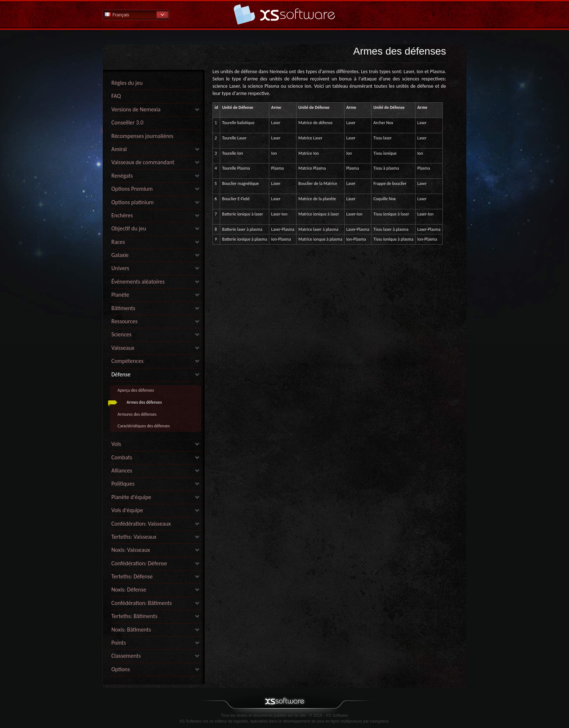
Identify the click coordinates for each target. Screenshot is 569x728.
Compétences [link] (128, 361)
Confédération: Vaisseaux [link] (141, 524)
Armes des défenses (144, 402)
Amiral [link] (119, 149)
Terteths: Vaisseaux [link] (134, 537)
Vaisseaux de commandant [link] (143, 162)
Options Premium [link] (132, 189)
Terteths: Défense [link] (132, 576)
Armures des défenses (137, 414)
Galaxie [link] (120, 255)
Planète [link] (120, 295)
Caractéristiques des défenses (144, 426)
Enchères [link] (122, 215)
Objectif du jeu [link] (129, 228)
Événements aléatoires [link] (138, 282)
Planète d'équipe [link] (131, 497)
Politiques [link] (123, 484)
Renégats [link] (122, 176)
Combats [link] (122, 457)
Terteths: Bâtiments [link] (134, 616)
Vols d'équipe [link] (127, 510)
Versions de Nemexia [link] (136, 109)
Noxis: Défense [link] (129, 589)
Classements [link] (126, 656)
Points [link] (119, 643)
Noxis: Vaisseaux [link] (131, 550)
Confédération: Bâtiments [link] (142, 603)
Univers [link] (120, 268)
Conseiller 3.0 (127, 122)
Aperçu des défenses (136, 390)
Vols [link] (116, 444)
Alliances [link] (122, 470)
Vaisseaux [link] (123, 348)
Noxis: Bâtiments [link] (131, 630)
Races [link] (118, 242)
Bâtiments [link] (123, 308)
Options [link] (121, 669)
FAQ (116, 96)
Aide (284, 14)
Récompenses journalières (142, 136)
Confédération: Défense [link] (139, 563)
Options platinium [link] (132, 202)
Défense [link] (121, 374)
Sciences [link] (121, 334)
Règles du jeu (127, 83)
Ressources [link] (124, 321)
